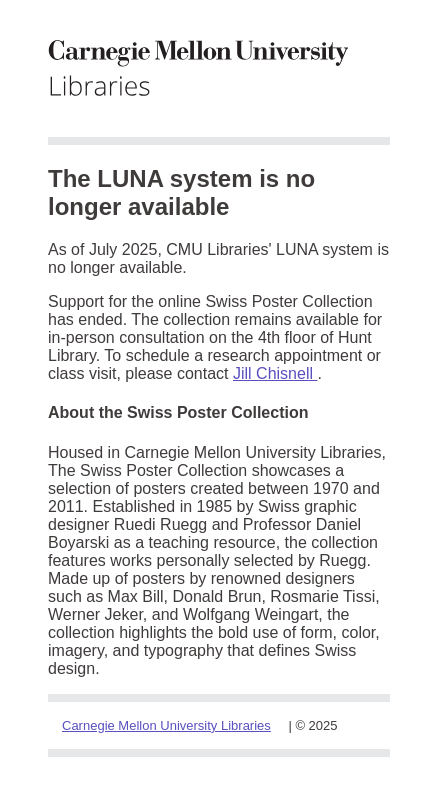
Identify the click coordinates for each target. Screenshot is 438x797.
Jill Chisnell (275, 373)
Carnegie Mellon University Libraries (166, 725)
